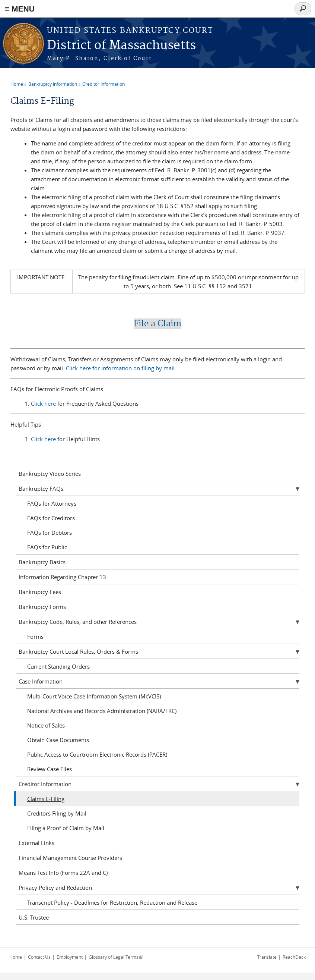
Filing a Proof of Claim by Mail (66, 828)
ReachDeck (294, 957)
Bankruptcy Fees (40, 592)
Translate (267, 957)
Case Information (41, 681)
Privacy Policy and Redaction (55, 888)
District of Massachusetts (121, 46)
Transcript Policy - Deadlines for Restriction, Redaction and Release (112, 902)
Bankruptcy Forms (42, 607)
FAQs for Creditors (51, 518)
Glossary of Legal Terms (116, 957)
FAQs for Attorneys (52, 503)
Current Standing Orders (58, 666)
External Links (36, 843)
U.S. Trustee (34, 917)
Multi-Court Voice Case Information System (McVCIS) (94, 696)
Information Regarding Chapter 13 (62, 577)
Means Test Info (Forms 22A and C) (63, 873)
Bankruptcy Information (53, 84)
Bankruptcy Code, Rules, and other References (78, 622)
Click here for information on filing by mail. (121, 368)
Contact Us (39, 957)
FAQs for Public (47, 547)
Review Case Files (50, 769)
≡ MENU (20, 9)
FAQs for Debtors (50, 533)
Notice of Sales (46, 725)
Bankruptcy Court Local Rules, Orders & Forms (78, 651)
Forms (35, 637)
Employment (70, 957)
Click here (44, 403)
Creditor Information (104, 84)
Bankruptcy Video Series (50, 474)
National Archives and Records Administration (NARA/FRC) (102, 711)
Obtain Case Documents (58, 740)
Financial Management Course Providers (70, 858)
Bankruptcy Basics (42, 562)
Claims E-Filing (46, 799)
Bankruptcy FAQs (41, 489)
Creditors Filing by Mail (57, 813)
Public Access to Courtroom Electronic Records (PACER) (97, 754)
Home (17, 84)
